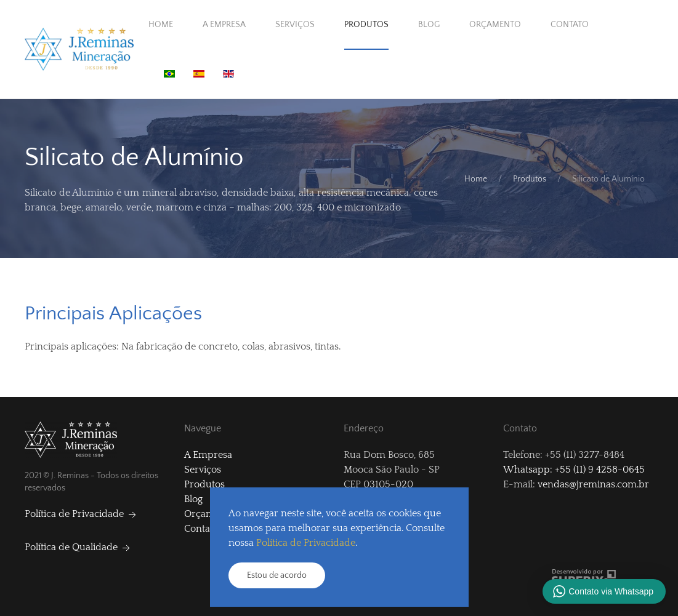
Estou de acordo (277, 575)
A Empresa (224, 25)
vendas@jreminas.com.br (593, 484)
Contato (570, 25)
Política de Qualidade (79, 547)
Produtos (366, 25)
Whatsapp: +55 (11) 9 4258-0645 (574, 470)
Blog (429, 25)
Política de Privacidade (82, 514)
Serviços (295, 25)
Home (161, 25)
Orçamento (495, 25)
